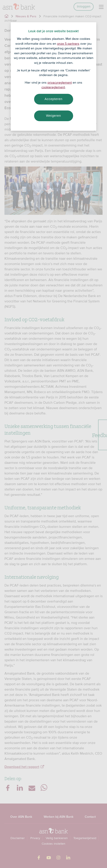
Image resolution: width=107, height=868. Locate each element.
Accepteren (53, 99)
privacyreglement (60, 82)
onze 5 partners (68, 44)
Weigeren (53, 116)
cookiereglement (53, 87)
